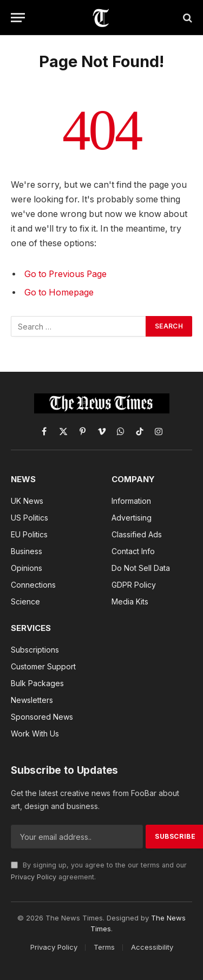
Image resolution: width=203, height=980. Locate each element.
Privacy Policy (34, 877)
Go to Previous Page (66, 274)
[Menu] (18, 18)
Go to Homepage (59, 292)
